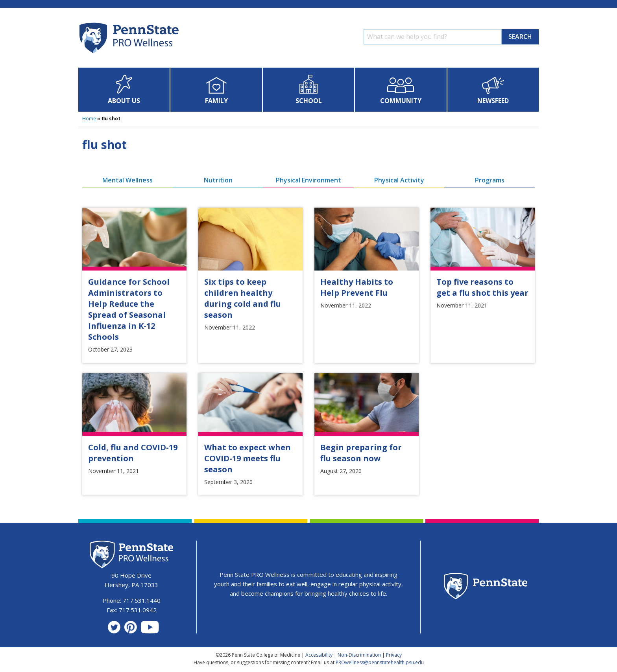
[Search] (433, 37)
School (309, 101)
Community (401, 101)
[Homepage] (128, 53)
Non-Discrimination (359, 655)
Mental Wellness (127, 180)
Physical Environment (308, 180)
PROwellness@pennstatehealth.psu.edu (380, 662)
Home (89, 119)
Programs (490, 180)
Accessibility (319, 655)
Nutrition (218, 180)
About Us (124, 101)
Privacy (394, 655)
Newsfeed (493, 101)
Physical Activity (399, 180)
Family (216, 101)
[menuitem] (124, 90)
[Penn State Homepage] (486, 587)
